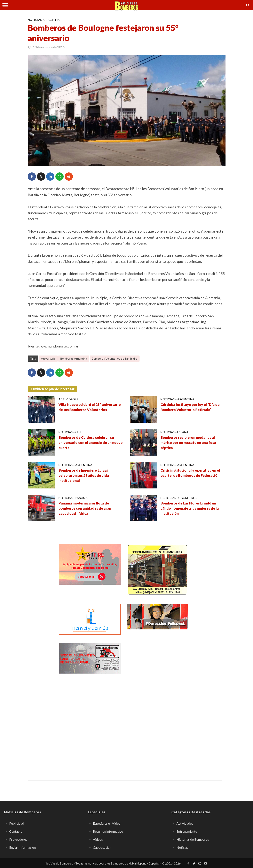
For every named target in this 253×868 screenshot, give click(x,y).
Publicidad (17, 823)
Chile (79, 432)
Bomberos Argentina (74, 358)
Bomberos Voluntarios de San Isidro (115, 358)
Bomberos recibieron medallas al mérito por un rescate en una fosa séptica (189, 443)
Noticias (35, 20)
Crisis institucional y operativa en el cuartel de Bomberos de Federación (191, 473)
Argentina (53, 20)
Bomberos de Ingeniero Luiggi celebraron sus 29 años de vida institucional (85, 476)
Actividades (68, 399)
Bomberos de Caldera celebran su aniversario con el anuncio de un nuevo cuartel (87, 443)
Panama (81, 498)
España (183, 432)
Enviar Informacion (23, 847)
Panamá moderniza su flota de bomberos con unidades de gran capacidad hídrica (86, 509)
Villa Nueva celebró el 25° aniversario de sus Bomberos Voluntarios (91, 407)
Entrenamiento (187, 831)
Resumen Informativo (108, 831)
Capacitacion (102, 847)
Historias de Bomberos (179, 498)
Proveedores (18, 839)
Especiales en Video (107, 823)
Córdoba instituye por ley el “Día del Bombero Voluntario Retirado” (191, 407)
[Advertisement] (158, 704)
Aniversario (48, 358)
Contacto (16, 831)
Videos (98, 839)
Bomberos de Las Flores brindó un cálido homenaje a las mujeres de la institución (191, 509)
